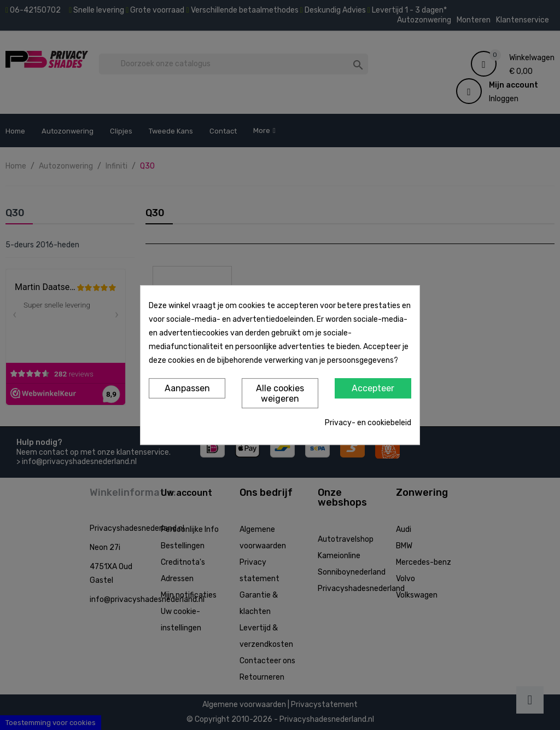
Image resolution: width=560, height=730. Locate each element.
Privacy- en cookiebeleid (368, 423)
